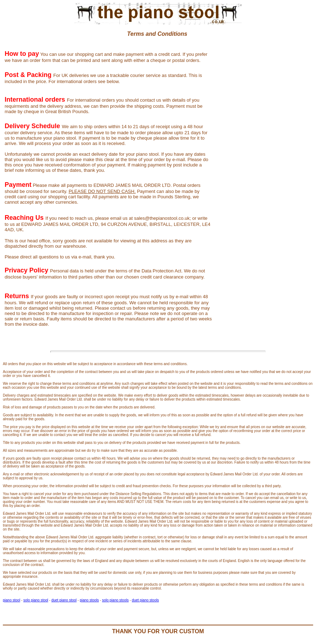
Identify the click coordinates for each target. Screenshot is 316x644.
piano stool (11, 600)
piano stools (89, 600)
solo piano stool (36, 600)
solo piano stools (115, 600)
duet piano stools (145, 600)
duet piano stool (64, 600)
